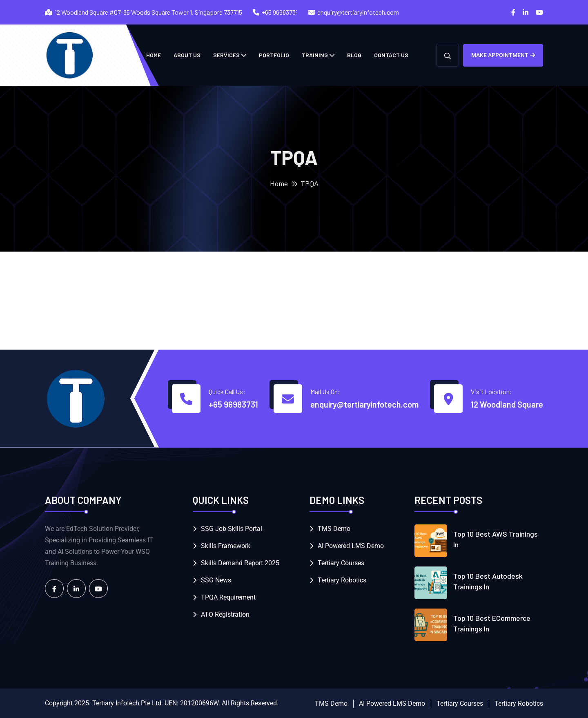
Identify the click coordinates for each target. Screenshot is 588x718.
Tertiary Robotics (342, 580)
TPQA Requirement (228, 597)
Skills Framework (226, 546)
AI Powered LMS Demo (351, 546)
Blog (354, 55)
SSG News (216, 580)
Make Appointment (503, 55)
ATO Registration (225, 614)
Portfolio (274, 55)
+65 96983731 (280, 12)
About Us (187, 55)
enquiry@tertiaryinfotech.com (358, 12)
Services (226, 55)
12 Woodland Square (507, 404)
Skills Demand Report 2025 (240, 563)
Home (279, 183)
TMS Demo (334, 529)
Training (315, 55)
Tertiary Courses (341, 563)
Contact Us (391, 55)
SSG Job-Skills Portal (232, 529)
